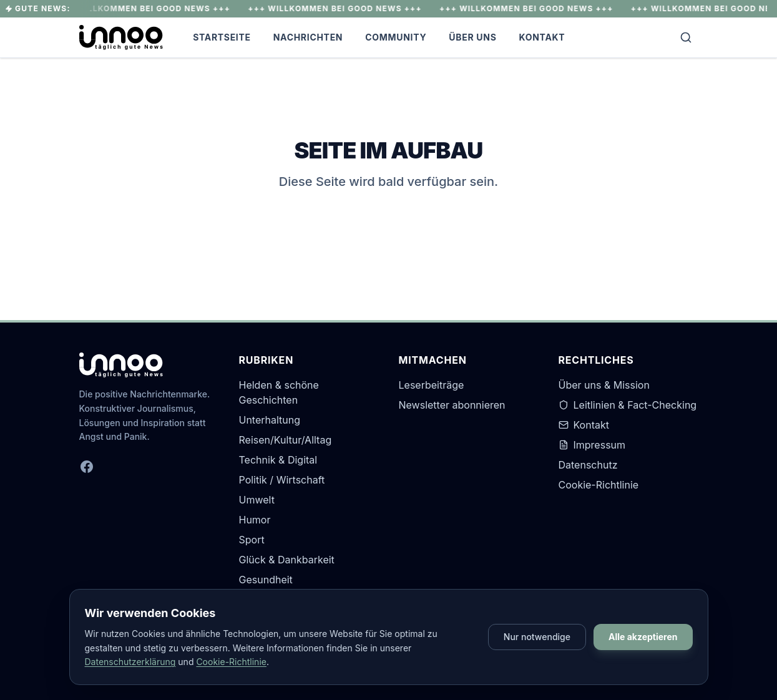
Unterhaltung (270, 420)
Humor (255, 520)
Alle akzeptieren (643, 637)
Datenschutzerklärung (130, 662)
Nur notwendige (537, 637)
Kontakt (542, 37)
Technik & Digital (278, 460)
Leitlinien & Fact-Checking (628, 405)
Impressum (592, 445)
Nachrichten (308, 37)
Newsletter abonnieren (452, 405)
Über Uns (472, 37)
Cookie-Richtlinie (599, 485)
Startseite (222, 37)
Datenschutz (588, 465)
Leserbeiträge (432, 385)
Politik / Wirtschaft (282, 480)
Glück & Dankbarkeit (287, 560)
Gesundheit (266, 580)
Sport (252, 540)
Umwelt (257, 500)
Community (396, 37)
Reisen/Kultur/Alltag (286, 440)
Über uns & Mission (604, 385)
